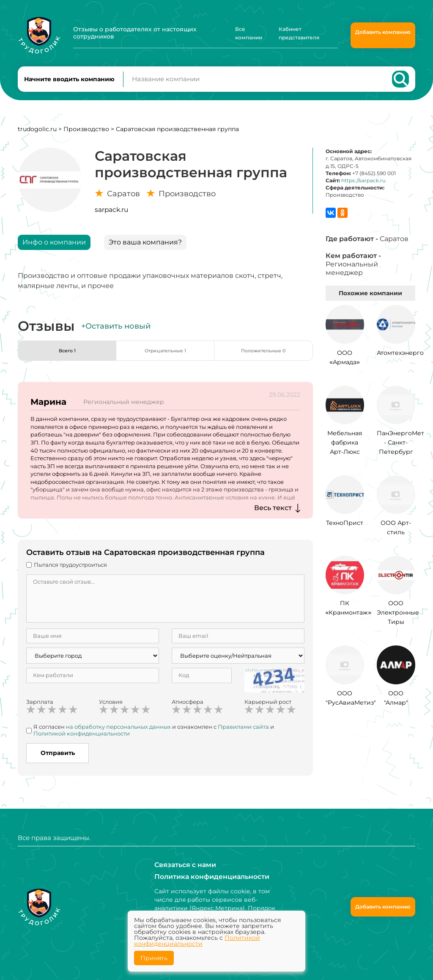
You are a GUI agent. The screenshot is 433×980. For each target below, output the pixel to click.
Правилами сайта (243, 734)
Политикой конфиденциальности (82, 741)
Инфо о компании (54, 250)
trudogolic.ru (37, 137)
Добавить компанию (383, 32)
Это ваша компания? (145, 250)
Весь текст (273, 515)
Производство (86, 137)
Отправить (58, 760)
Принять (154, 958)
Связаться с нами (182, 865)
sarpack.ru (111, 217)
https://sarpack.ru (363, 188)
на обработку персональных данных (118, 734)
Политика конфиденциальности (206, 877)
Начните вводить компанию (69, 83)
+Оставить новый (116, 334)
